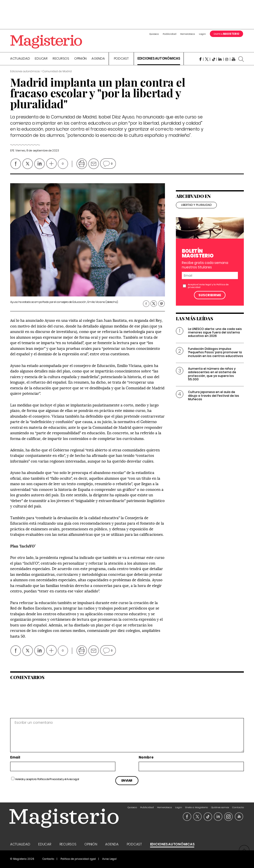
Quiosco (154, 34)
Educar (41, 59)
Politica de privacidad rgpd (78, 859)
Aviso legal (205, 284)
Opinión (80, 59)
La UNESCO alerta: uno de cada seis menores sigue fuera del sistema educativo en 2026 (215, 332)
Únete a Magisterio (196, 807)
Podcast (121, 59)
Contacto (238, 807)
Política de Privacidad (50, 779)
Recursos (61, 59)
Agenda (98, 59)
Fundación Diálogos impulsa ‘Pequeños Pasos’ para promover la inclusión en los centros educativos (216, 352)
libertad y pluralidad (196, 205)
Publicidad (170, 34)
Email (15, 758)
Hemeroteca (188, 34)
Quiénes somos (220, 807)
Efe (12, 151)
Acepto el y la (208, 286)
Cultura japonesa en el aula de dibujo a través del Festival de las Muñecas (214, 396)
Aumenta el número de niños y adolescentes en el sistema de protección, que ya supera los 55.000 (212, 374)
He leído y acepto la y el (47, 779)
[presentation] (44, 699)
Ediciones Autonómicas (159, 59)
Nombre (146, 758)
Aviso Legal (73, 779)
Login (202, 34)
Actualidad (20, 59)
